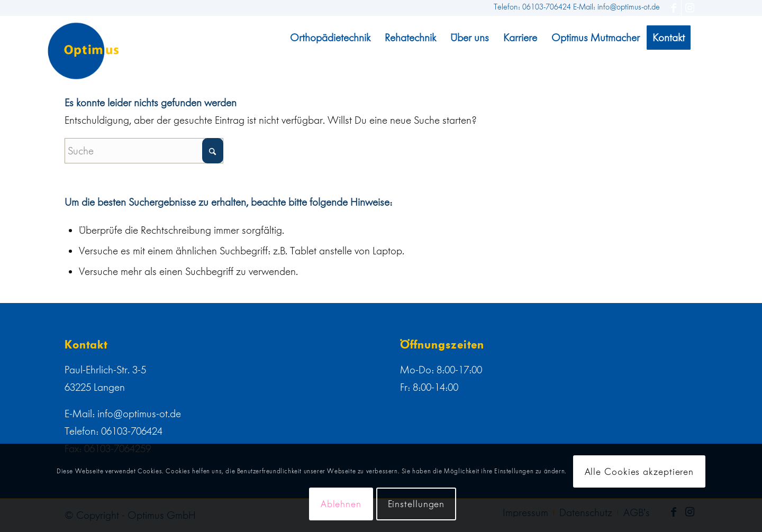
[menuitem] (330, 38)
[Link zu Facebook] (673, 8)
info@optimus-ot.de (139, 414)
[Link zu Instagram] (690, 8)
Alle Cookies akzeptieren (639, 472)
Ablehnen (341, 504)
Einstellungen (416, 504)
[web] (83, 51)
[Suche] (144, 151)
